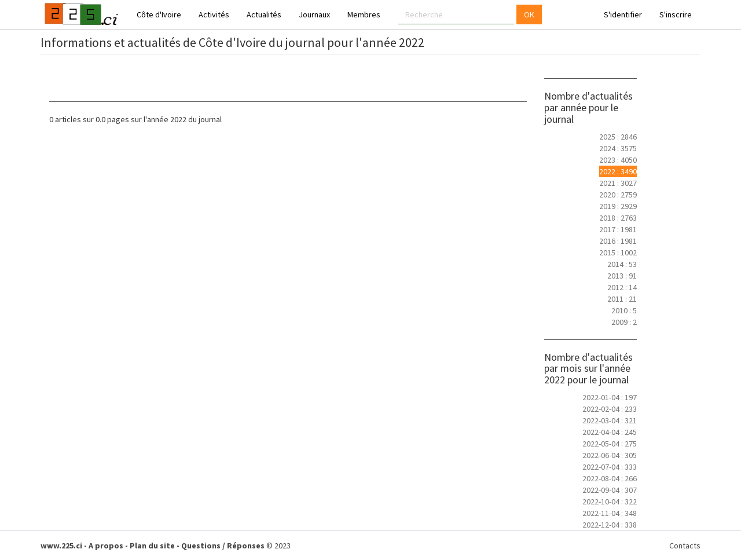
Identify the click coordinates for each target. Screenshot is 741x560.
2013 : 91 (622, 276)
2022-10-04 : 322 (610, 502)
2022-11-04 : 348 (610, 513)
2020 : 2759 (618, 195)
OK (529, 14)
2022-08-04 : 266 (610, 478)
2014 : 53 (622, 264)
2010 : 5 (624, 310)
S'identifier (623, 14)
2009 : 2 (624, 322)
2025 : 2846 (618, 137)
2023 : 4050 (618, 160)
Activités (214, 14)
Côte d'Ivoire (159, 14)
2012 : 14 (622, 287)
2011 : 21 (622, 299)
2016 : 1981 (618, 241)
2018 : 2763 (618, 218)
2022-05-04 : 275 (610, 444)
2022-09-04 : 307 (610, 490)
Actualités (264, 14)
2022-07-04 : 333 (610, 467)
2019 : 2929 (618, 206)
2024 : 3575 (618, 148)
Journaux (314, 14)
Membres (364, 14)
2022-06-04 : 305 (610, 455)
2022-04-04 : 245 (610, 432)
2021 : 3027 (618, 183)
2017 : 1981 (618, 229)
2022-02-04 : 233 (610, 409)
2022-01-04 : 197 (610, 397)
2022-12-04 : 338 (610, 525)
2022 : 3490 (618, 171)
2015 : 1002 (618, 252)
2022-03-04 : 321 (610, 420)
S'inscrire (676, 14)
